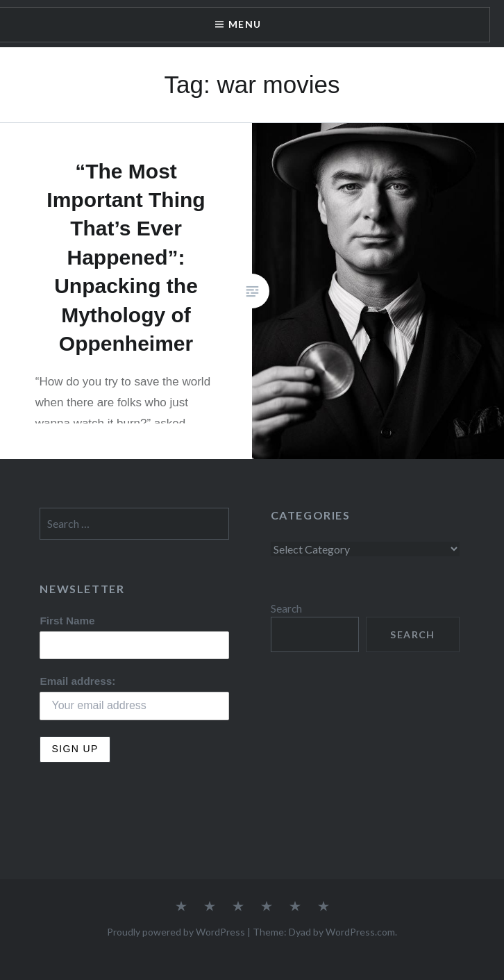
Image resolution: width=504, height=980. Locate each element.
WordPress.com (360, 932)
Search (286, 608)
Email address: (77, 681)
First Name (67, 621)
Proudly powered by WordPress (176, 932)
